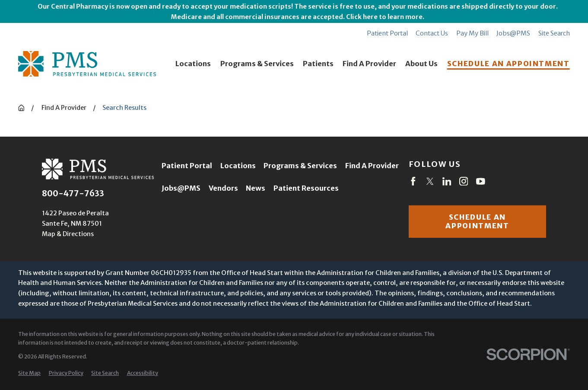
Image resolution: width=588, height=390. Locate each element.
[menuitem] (29, 373)
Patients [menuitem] (318, 64)
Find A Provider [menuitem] (369, 64)
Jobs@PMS (513, 33)
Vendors (223, 188)
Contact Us (432, 33)
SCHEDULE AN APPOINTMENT (509, 64)
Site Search (554, 33)
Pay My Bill (472, 33)
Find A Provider (372, 166)
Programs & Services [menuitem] (257, 64)
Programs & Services (300, 166)
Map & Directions (68, 234)
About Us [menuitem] (421, 64)
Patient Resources (306, 188)
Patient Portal (387, 33)
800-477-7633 (73, 194)
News (256, 188)
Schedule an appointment (477, 222)
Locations (238, 166)
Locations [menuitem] (193, 64)
